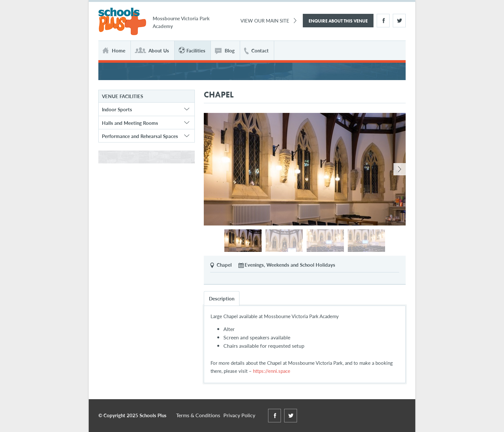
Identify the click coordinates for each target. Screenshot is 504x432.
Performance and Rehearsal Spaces (140, 136)
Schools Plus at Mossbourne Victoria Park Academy (122, 22)
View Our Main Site (265, 20)
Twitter (399, 21)
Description (222, 298)
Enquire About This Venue (338, 21)
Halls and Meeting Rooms (130, 123)
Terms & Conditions (198, 415)
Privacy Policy (239, 415)
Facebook (383, 21)
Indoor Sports (117, 109)
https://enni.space (272, 371)
